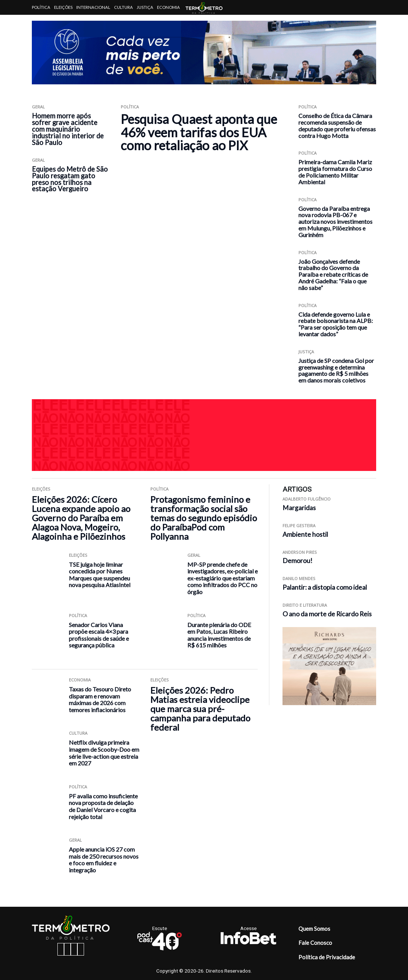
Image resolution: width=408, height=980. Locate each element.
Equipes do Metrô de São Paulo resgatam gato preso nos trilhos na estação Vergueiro (70, 179)
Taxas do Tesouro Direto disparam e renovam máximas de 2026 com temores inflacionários (100, 699)
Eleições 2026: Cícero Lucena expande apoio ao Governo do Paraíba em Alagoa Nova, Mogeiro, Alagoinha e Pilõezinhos (81, 518)
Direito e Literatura (305, 605)
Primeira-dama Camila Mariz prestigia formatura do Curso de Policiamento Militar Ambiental (335, 172)
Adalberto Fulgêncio (307, 499)
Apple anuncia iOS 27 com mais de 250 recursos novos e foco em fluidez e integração (104, 860)
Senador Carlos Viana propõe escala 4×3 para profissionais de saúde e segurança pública (99, 635)
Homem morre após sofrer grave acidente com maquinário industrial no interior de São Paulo (68, 129)
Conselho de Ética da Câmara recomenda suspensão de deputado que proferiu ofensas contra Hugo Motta (337, 125)
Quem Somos (314, 929)
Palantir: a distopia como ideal (325, 587)
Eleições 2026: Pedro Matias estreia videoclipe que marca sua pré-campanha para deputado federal (200, 709)
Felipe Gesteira (299, 526)
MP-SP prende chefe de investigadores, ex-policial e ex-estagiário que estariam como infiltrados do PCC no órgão (223, 578)
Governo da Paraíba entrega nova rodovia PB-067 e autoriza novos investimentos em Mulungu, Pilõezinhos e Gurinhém (335, 222)
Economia (168, 7)
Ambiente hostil (305, 534)
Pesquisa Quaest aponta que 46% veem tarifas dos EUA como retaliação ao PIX (199, 132)
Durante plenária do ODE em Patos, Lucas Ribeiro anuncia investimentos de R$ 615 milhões (219, 635)
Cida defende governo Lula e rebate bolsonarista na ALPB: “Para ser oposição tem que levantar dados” (336, 324)
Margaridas (299, 508)
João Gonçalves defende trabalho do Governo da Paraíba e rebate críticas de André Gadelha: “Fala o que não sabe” (333, 275)
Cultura (123, 7)
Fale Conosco (315, 943)
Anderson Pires (300, 552)
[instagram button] (67, 949)
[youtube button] (81, 949)
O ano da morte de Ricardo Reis (327, 614)
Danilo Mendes (299, 578)
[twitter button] (74, 949)
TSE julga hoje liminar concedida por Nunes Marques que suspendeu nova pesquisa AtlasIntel (100, 575)
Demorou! (297, 561)
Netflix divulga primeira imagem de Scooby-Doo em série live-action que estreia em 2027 (104, 753)
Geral (38, 107)
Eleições (63, 7)
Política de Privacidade (327, 957)
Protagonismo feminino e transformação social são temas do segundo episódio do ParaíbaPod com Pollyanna (204, 518)
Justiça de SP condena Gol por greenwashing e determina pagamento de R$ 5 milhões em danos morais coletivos (336, 370)
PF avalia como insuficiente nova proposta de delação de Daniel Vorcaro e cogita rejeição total (103, 806)
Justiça (145, 7)
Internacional (93, 7)
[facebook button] (61, 949)
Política (41, 7)
